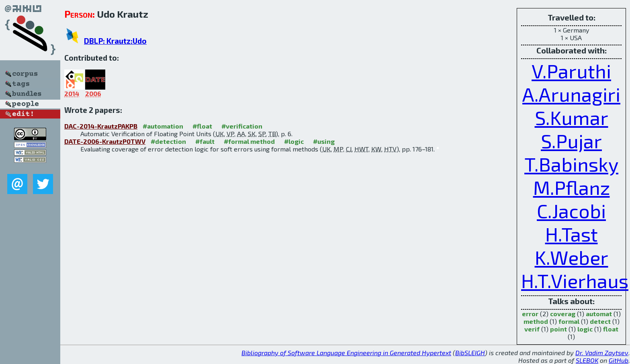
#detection (168, 141)
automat (599, 314)
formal (569, 321)
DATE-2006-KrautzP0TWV (105, 141)
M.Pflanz (572, 187)
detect (600, 321)
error (530, 314)
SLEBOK (587, 360)
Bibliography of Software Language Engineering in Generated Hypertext (346, 353)
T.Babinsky (571, 164)
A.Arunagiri (571, 94)
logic (585, 329)
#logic (294, 141)
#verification (242, 126)
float (611, 329)
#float (202, 126)
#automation (163, 126)
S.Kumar (572, 117)
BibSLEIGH (470, 353)
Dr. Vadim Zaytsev (602, 353)
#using (324, 141)
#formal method (249, 141)
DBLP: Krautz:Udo (115, 41)
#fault (205, 141)
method (536, 321)
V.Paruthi (571, 71)
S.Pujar (571, 141)
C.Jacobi (571, 211)
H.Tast (572, 234)
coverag (563, 314)
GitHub (619, 360)
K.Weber (572, 257)
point (558, 329)
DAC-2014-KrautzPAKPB (101, 126)
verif (532, 329)
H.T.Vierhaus (575, 280)
